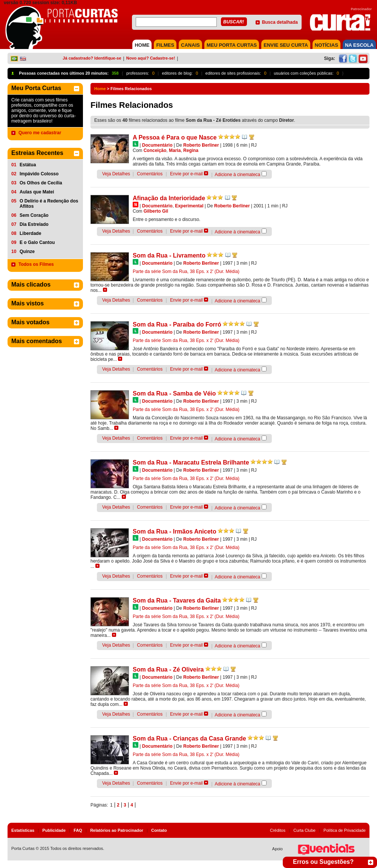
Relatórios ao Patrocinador (117, 830)
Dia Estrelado (34, 224)
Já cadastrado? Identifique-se (92, 58)
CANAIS (190, 45)
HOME (142, 45)
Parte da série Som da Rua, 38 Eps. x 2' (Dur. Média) (186, 271)
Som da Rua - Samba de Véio (174, 393)
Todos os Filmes (36, 264)
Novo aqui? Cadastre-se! (151, 58)
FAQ (78, 830)
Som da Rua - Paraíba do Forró (177, 324)
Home (100, 89)
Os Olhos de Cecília (41, 183)
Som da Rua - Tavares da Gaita (177, 600)
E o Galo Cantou (37, 242)
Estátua (28, 165)
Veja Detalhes (116, 174)
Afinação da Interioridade (169, 198)
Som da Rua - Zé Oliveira (168, 669)
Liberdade (30, 233)
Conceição (155, 150)
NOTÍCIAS (326, 45)
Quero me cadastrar (40, 133)
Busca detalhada (280, 22)
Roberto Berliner (201, 145)
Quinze (27, 252)
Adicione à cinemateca (238, 175)
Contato (159, 830)
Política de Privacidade (345, 830)
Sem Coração (34, 215)
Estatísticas (23, 830)
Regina (191, 150)
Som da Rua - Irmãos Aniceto (175, 531)
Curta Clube (304, 830)
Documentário (157, 145)
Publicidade (54, 830)
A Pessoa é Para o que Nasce (175, 137)
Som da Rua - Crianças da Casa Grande (189, 738)
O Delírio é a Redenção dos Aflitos (49, 204)
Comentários (150, 174)
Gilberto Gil (156, 211)
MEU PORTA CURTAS (232, 45)
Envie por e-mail (186, 174)
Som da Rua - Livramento (169, 255)
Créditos (278, 830)
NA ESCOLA (359, 45)
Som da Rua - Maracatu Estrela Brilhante (191, 462)
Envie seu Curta (286, 45)
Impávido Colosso (39, 174)
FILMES (165, 45)
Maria (175, 150)
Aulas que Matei (37, 192)
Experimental (189, 206)
